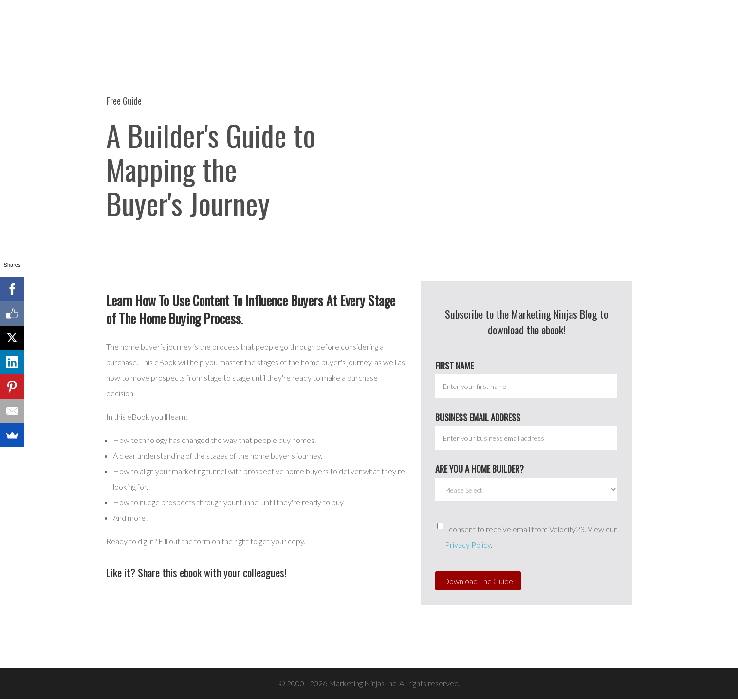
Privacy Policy (468, 546)
